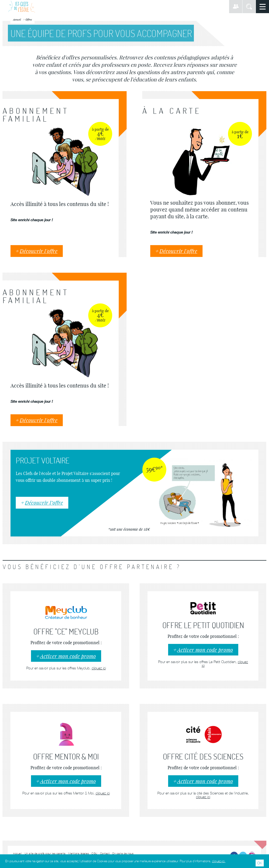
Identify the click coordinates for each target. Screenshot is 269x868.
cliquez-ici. (219, 861)
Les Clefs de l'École (22, 7)
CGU (94, 853)
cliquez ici (99, 668)
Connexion (236, 7)
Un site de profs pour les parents (45, 853)
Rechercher (249, 7)
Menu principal (262, 7)
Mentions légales (79, 853)
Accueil (18, 853)
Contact (105, 853)
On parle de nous (123, 853)
